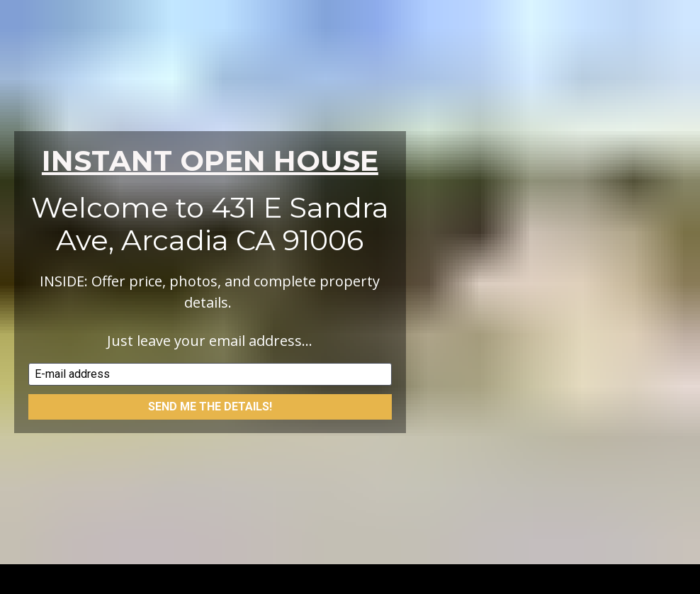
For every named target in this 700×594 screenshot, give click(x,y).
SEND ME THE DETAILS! (210, 401)
